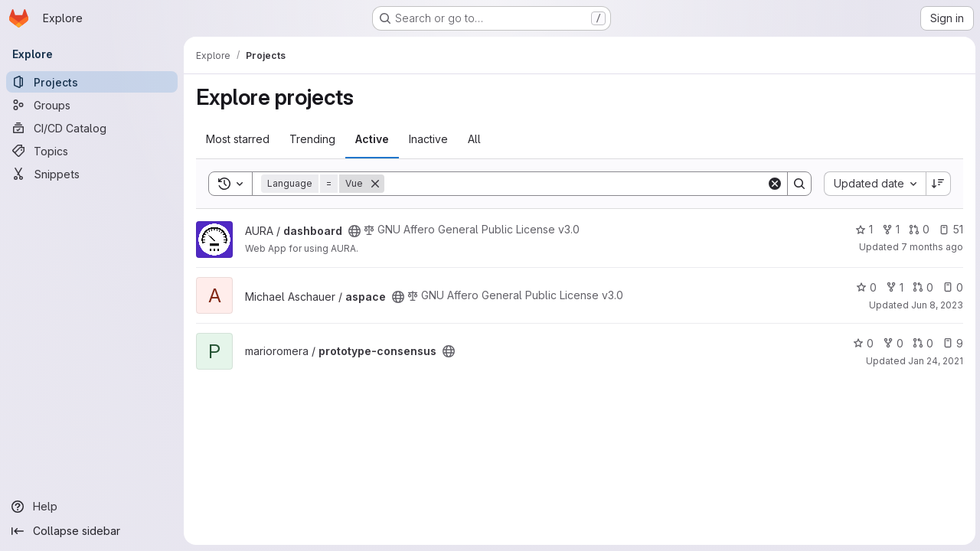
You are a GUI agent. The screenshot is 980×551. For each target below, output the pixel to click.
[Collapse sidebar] (92, 531)
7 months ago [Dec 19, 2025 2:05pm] (931, 247)
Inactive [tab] (428, 139)
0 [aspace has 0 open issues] (951, 287)
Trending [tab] (312, 139)
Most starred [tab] (238, 139)
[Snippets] (92, 174)
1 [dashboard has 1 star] (862, 229)
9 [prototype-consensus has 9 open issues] (951, 343)
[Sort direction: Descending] (937, 184)
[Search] (575, 184)
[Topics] (92, 151)
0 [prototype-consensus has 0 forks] (892, 343)
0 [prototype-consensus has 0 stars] (862, 343)
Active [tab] (372, 139)
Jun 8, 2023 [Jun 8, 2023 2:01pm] (936, 305)
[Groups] (92, 105)
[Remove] (375, 184)
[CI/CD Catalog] (92, 128)
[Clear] (773, 184)
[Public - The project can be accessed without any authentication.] (354, 231)
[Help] (92, 507)
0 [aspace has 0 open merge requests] (921, 287)
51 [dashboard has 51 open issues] (949, 229)
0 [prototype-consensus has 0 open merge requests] (921, 343)
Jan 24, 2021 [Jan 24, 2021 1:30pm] (934, 361)
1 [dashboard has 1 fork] (889, 229)
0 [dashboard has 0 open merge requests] (918, 229)
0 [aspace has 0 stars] (865, 287)
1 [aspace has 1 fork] (893, 287)
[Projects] (92, 82)
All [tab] (474, 139)
